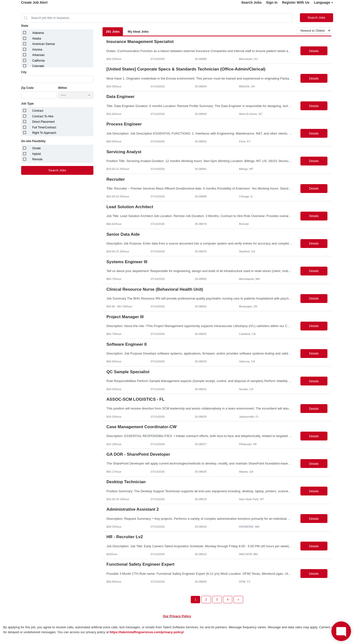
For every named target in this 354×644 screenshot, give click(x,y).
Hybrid (37, 154)
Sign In (272, 2)
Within (63, 88)
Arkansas (38, 55)
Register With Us (296, 2)
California (38, 61)
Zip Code (27, 88)
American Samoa (44, 44)
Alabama (38, 33)
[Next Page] (238, 600)
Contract (38, 111)
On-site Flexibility (33, 141)
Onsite (37, 148)
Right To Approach (44, 133)
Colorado (38, 66)
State (25, 26)
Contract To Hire (43, 116)
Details (314, 51)
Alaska (37, 39)
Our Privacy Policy (177, 616)
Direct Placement (43, 122)
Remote (37, 159)
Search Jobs (251, 2)
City (24, 72)
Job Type (28, 104)
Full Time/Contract (44, 127)
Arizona (37, 50)
